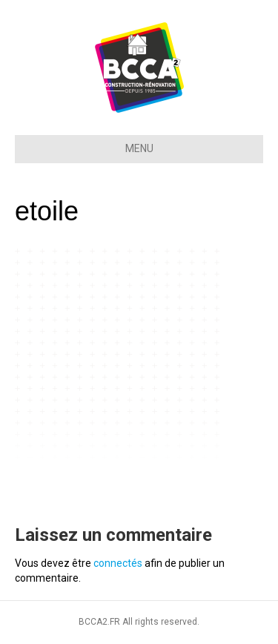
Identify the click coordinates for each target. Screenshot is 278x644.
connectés (118, 563)
